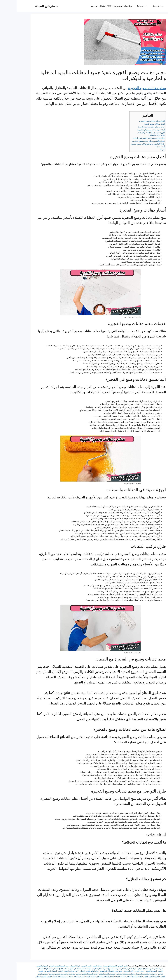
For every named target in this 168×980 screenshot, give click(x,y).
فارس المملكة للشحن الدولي (70, 974)
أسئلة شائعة (143, 147)
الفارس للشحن (62, 976)
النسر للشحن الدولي (27, 976)
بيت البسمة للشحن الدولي (42, 966)
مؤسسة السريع (97, 968)
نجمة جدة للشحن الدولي (109, 974)
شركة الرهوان (59, 966)
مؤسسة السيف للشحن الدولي (63, 968)
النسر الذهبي (70, 966)
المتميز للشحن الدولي (90, 974)
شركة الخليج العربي (83, 968)
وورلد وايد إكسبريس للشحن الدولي (45, 974)
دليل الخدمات (112, 971)
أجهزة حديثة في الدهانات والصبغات (135, 132)
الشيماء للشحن (135, 971)
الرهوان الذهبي (26, 966)
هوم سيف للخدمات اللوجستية (94, 971)
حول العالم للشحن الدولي (73, 971)
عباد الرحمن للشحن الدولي (46, 976)
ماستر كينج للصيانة (30, 6)
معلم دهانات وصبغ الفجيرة (130, 88)
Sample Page (142, 6)
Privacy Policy (126, 6)
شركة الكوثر (74, 976)
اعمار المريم (123, 971)
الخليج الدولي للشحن (134, 976)
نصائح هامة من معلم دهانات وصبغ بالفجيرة (132, 141)
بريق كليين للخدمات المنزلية (130, 974)
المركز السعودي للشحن (89, 976)
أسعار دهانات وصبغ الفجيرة (138, 124)
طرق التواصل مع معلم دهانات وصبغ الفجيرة (131, 144)
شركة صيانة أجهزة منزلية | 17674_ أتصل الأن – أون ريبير (95, 6)
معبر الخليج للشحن (43, 968)
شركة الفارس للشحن (112, 968)
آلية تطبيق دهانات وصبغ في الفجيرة (134, 130)
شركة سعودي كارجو (129, 968)
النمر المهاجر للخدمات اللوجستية (99, 966)
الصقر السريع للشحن (118, 976)
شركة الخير (142, 968)
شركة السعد (81, 966)
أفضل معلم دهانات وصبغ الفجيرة (135, 121)
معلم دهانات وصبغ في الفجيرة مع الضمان (132, 138)
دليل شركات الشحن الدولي (52, 971)
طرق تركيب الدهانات (140, 135)
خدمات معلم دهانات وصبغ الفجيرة (135, 127)
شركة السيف (104, 976)
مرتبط (146, 149)
